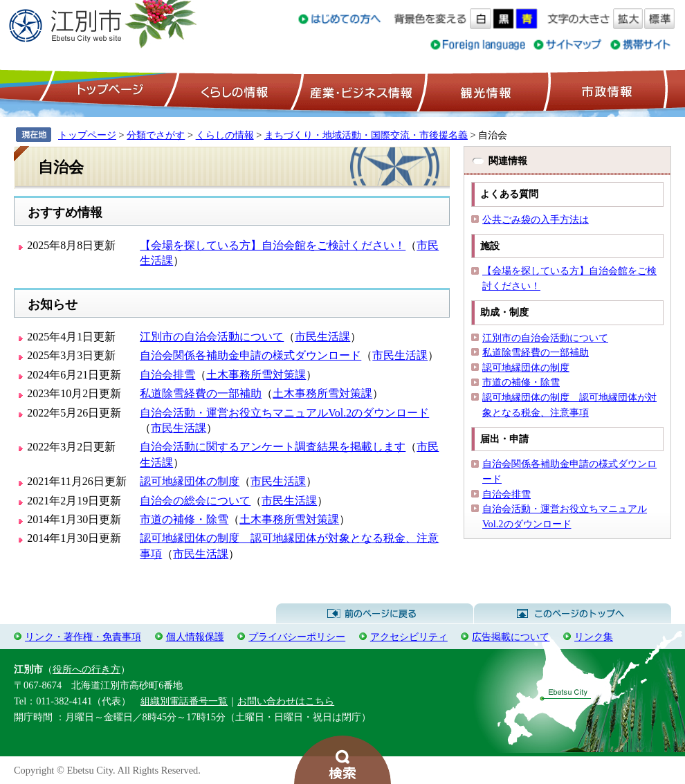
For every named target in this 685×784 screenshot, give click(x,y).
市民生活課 (322, 337)
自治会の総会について (195, 501)
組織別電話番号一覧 (184, 701)
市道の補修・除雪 (184, 519)
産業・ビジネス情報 (358, 91)
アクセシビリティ (409, 637)
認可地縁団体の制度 (190, 481)
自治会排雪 (167, 375)
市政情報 (605, 91)
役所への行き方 (86, 669)
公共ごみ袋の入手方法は (536, 219)
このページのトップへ (573, 614)
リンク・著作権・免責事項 (83, 637)
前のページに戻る (375, 614)
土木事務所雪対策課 (256, 375)
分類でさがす (156, 135)
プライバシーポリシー (297, 637)
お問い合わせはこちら (286, 701)
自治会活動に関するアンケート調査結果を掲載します (273, 447)
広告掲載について (511, 637)
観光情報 (484, 91)
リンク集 (594, 637)
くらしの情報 (233, 91)
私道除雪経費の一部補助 (201, 393)
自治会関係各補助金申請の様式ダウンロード (250, 355)
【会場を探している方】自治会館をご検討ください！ (273, 245)
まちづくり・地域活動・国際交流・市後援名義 (366, 135)
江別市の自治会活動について (212, 337)
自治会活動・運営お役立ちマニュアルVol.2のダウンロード (284, 413)
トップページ (108, 91)
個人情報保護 (195, 637)
